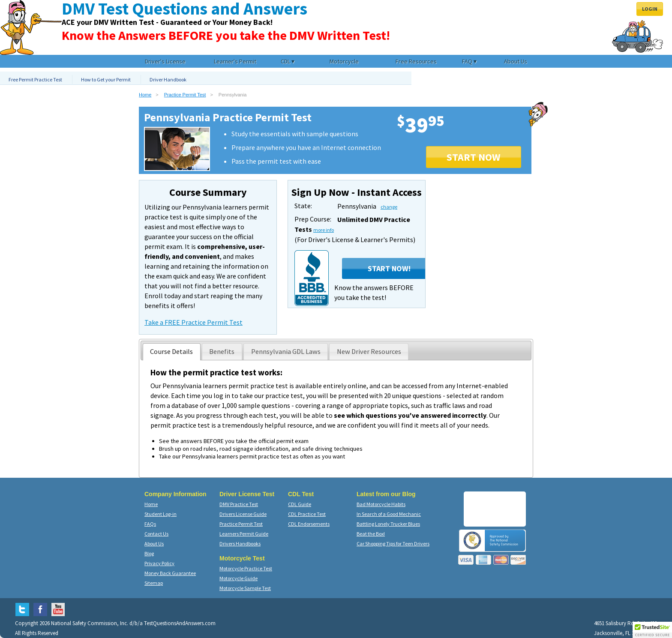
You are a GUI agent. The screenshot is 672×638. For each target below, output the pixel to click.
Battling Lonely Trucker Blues (388, 524)
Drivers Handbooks (240, 544)
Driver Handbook (168, 79)
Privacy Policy (159, 563)
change (389, 207)
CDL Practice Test (307, 514)
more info (324, 230)
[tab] (172, 352)
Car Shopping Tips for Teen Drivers (393, 544)
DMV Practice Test (239, 504)
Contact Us (156, 534)
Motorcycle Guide (238, 578)
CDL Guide (300, 504)
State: (303, 206)
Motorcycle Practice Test (246, 568)
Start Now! (389, 268)
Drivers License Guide (243, 514)
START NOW (474, 157)
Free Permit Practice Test (35, 79)
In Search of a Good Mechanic (389, 514)
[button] (652, 630)
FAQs (150, 524)
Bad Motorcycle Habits (381, 504)
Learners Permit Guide (244, 534)
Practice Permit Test (185, 95)
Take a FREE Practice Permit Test (193, 322)
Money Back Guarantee (170, 573)
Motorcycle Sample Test (245, 588)
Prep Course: (313, 219)
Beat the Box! (371, 534)
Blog (149, 553)
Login (650, 9)
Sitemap (154, 583)
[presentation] (172, 352)
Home (145, 95)
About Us (154, 544)
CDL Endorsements (309, 524)
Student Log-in (160, 514)
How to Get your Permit (106, 79)
